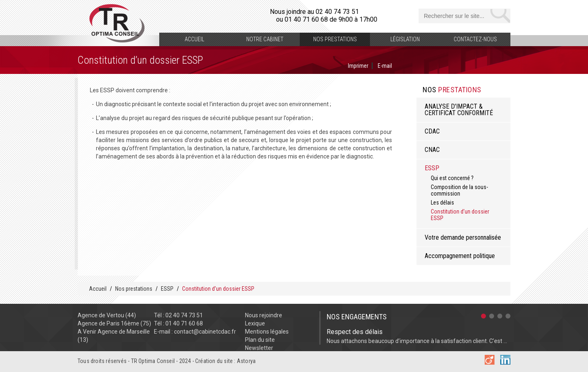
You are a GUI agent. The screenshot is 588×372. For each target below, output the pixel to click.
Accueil (194, 39)
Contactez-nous (475, 39)
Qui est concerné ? (452, 178)
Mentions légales (267, 332)
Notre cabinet (265, 39)
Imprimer (358, 66)
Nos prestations (335, 39)
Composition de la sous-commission (459, 190)
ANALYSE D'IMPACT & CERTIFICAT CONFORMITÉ (459, 110)
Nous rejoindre (264, 315)
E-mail (385, 66)
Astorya (246, 361)
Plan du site (260, 340)
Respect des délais (355, 332)
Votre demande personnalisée (463, 237)
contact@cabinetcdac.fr (205, 332)
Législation (405, 39)
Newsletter (259, 348)
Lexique (255, 323)
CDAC (432, 131)
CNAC (432, 150)
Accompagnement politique (460, 256)
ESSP (432, 168)
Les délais (442, 203)
